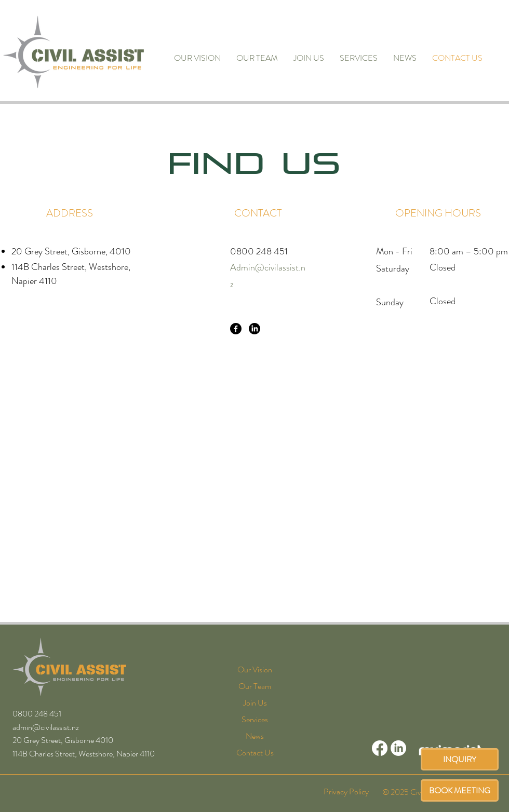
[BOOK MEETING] (460, 790)
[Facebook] (236, 329)
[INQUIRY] (460, 759)
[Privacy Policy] (346, 791)
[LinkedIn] (254, 329)
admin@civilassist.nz (46, 727)
